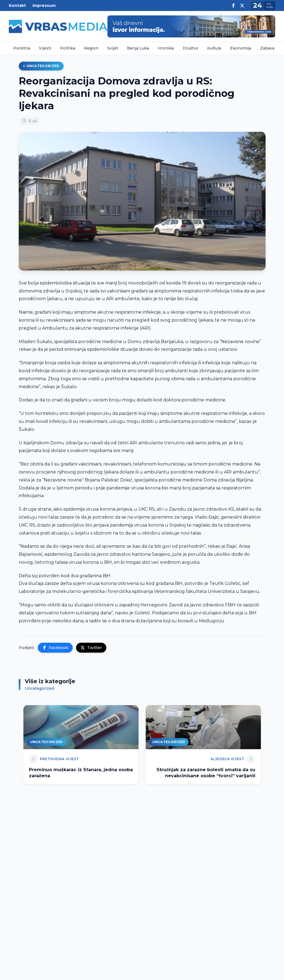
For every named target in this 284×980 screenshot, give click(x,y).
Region (91, 48)
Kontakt (17, 6)
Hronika (166, 48)
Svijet (113, 48)
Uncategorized (41, 66)
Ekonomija (241, 48)
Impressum (44, 6)
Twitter (91, 648)
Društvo (190, 48)
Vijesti (45, 48)
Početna (22, 48)
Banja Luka (138, 48)
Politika (68, 48)
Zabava (267, 48)
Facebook (55, 648)
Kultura (214, 48)
